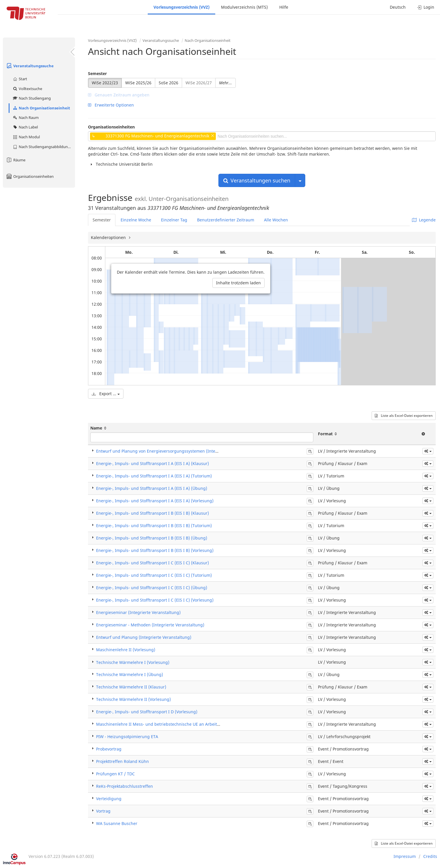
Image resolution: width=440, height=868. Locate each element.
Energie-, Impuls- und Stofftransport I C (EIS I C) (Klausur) (152, 563)
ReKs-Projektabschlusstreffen (124, 786)
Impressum (405, 856)
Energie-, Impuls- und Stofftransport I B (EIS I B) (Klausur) (152, 513)
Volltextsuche (27, 89)
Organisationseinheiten (30, 176)
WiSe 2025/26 (138, 83)
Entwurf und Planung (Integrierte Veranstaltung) (144, 637)
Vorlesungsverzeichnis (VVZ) (181, 7)
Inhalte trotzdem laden (238, 283)
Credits (430, 856)
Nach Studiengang (32, 98)
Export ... (106, 394)
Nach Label (25, 127)
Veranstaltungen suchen (257, 180)
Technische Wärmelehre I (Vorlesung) (133, 662)
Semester (97, 73)
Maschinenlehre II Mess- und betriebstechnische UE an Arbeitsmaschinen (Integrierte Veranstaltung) (195, 724)
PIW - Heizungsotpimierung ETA (127, 737)
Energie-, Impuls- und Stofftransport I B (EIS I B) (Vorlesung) (155, 550)
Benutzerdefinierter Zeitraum (226, 220)
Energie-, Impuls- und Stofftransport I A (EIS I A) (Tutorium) (154, 476)
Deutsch (398, 7)
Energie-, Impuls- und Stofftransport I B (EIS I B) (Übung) (152, 538)
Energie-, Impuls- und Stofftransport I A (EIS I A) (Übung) (152, 488)
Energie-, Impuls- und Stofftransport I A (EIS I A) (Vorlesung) (155, 501)
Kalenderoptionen (109, 237)
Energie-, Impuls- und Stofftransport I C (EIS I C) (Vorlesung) (155, 600)
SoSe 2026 (168, 83)
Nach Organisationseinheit (41, 108)
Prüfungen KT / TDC (115, 774)
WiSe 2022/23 (105, 83)
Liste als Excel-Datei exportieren (404, 416)
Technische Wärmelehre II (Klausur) (131, 687)
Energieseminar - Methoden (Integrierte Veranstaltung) (150, 625)
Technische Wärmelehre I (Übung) (130, 674)
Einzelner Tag (174, 220)
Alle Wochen (276, 220)
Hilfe (284, 7)
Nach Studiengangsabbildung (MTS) (44, 147)
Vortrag (103, 811)
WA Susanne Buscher (117, 823)
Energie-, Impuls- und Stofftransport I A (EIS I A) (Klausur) (152, 463)
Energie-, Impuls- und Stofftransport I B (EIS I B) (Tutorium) (154, 526)
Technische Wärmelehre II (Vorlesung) (133, 699)
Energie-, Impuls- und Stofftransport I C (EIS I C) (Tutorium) (154, 575)
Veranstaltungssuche (30, 66)
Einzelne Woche (136, 220)
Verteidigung (109, 799)
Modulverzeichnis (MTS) (244, 7)
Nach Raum (26, 117)
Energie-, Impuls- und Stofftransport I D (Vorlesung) (147, 712)
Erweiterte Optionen (111, 105)
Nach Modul (26, 137)
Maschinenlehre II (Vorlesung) (126, 650)
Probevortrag (109, 749)
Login (426, 7)
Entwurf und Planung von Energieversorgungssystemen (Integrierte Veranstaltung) (177, 451)
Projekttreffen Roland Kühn (122, 761)
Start (20, 79)
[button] (428, 451)
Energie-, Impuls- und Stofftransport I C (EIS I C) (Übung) (152, 588)
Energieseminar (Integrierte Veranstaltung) (138, 612)
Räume (16, 160)
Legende (424, 220)
